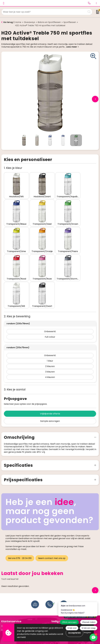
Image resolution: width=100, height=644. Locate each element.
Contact (5, 588)
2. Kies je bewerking (17, 278)
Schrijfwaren (7, 621)
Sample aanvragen (50, 383)
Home (18, 22)
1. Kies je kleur (13, 168)
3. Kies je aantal (15, 352)
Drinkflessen (7, 617)
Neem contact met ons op (52, 520)
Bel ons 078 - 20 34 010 (20, 520)
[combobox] (44, 12)
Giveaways (29, 22)
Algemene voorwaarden (63, 588)
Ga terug (8, 22)
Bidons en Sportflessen (49, 22)
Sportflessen (70, 22)
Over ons (6, 592)
